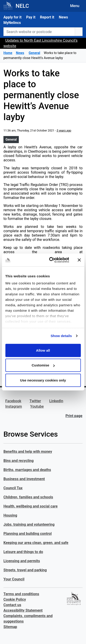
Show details (61, 336)
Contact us (12, 605)
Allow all (43, 350)
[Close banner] (79, 260)
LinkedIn (56, 401)
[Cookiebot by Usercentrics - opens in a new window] (51, 260)
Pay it (31, 17)
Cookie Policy (15, 599)
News (64, 17)
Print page (74, 416)
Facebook (13, 401)
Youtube (37, 406)
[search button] (79, 32)
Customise (43, 365)
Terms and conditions (21, 594)
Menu (75, 6)
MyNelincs (12, 23)
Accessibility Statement (23, 610)
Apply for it (12, 17)
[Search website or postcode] (39, 32)
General (11, 139)
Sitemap (10, 627)
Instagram (14, 406)
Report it (47, 17)
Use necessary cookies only (43, 380)
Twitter (35, 401)
